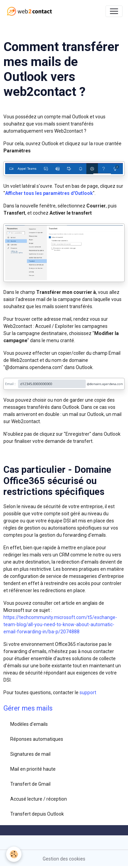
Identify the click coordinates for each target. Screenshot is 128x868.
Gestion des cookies (64, 859)
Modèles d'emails (29, 724)
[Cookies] (14, 854)
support (88, 692)
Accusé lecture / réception (39, 799)
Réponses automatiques (37, 739)
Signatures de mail (30, 754)
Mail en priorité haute (33, 769)
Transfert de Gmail (30, 784)
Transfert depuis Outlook (37, 814)
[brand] (31, 11)
